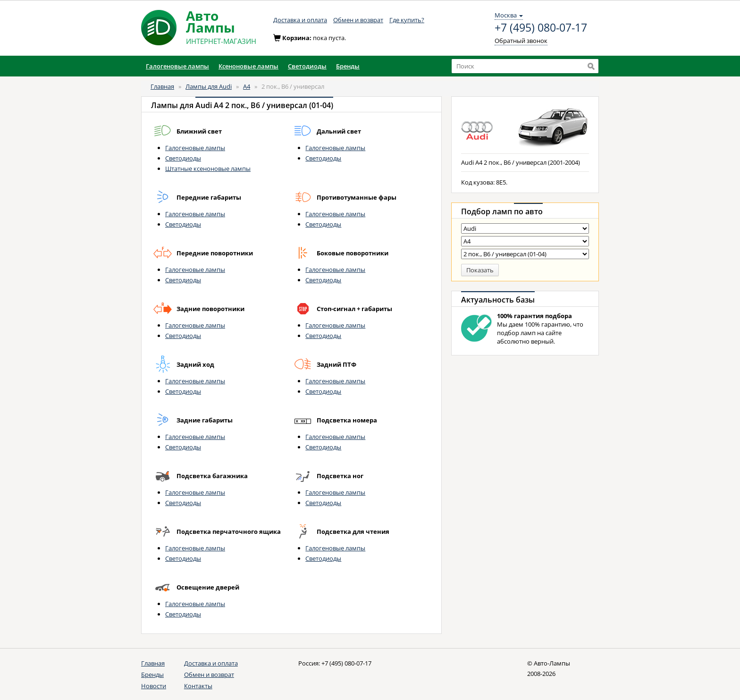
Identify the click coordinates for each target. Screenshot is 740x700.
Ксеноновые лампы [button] (248, 66)
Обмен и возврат (358, 20)
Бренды (152, 675)
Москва (509, 15)
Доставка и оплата (300, 20)
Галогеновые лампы (195, 148)
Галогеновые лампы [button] (177, 66)
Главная (162, 86)
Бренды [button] (348, 66)
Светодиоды (183, 158)
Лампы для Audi (209, 86)
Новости (154, 686)
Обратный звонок (521, 41)
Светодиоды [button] (307, 66)
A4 (247, 86)
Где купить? (407, 20)
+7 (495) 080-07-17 (541, 28)
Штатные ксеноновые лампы (208, 169)
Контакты (198, 686)
